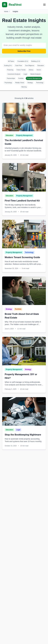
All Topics (11, 61)
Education (41, 66)
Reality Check (20, 83)
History (31, 70)
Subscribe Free (24, 51)
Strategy (30, 83)
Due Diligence (30, 66)
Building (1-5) (36, 61)
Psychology (8, 83)
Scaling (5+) (8, 66)
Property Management (34, 78)
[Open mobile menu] (44, 5)
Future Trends (21, 70)
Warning (24, 87)
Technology (40, 83)
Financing (10, 70)
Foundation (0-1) (23, 61)
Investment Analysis (14, 74)
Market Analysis (35, 74)
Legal (25, 74)
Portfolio (21, 78)
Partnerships (11, 78)
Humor (39, 70)
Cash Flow (18, 66)
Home (6, 12)
